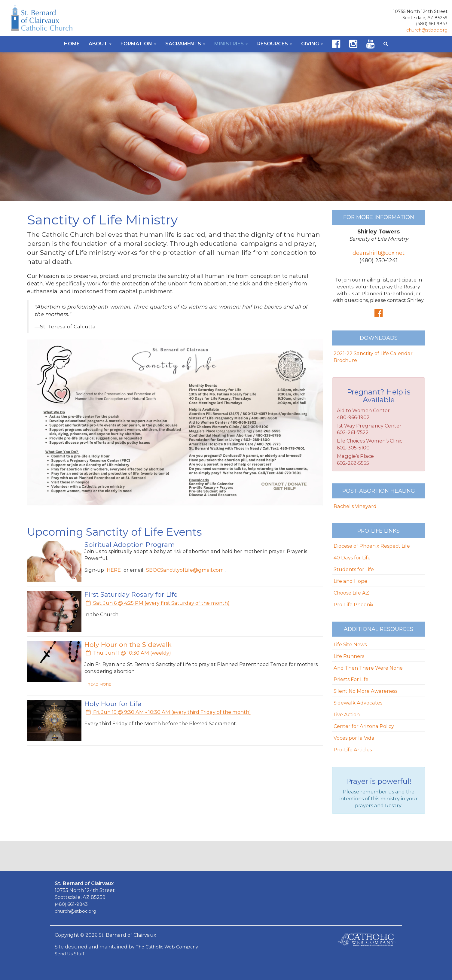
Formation (138, 44)
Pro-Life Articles (353, 750)
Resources (275, 44)
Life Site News (350, 644)
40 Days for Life (352, 558)
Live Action (347, 714)
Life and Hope (350, 581)
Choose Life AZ (351, 593)
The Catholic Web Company (167, 947)
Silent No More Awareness (365, 691)
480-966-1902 (353, 417)
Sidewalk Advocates (358, 703)
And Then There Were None (368, 668)
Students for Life (354, 569)
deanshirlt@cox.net (379, 253)
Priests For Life (351, 679)
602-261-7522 (353, 432)
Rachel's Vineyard (355, 506)
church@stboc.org (427, 30)
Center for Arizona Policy (364, 726)
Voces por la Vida (354, 738)
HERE (114, 570)
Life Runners (349, 656)
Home (72, 44)
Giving (312, 44)
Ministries (231, 44)
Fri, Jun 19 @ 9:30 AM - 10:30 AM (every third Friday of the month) (168, 712)
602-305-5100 (353, 448)
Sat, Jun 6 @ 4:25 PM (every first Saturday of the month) (158, 603)
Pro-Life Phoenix (354, 604)
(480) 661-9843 (432, 24)
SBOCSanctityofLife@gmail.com (185, 570)
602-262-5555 (353, 463)
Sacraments (185, 44)
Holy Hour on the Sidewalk (128, 644)
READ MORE (99, 684)
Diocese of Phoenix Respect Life (372, 546)
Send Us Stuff (69, 954)
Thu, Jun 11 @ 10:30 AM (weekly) (128, 653)
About (100, 44)
